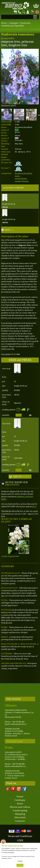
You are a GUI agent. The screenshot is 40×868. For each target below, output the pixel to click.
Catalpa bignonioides (10, 556)
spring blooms (21, 179)
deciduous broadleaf (23, 173)
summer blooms (22, 181)
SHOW (9, 230)
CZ (32, 12)
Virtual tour (15, 741)
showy (17, 176)
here (34, 507)
